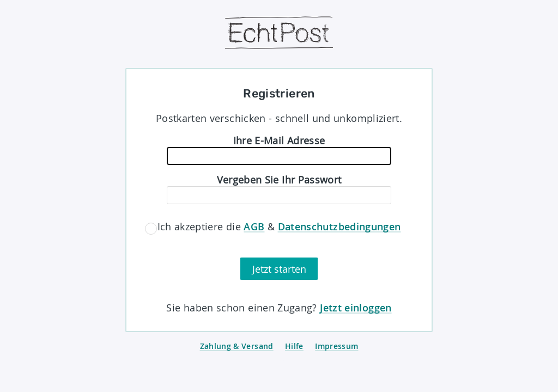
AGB (254, 226)
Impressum (336, 346)
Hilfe (294, 346)
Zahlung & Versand (237, 346)
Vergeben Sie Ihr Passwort (279, 180)
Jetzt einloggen (356, 308)
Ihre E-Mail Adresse (279, 140)
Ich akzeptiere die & (279, 227)
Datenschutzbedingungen (339, 226)
